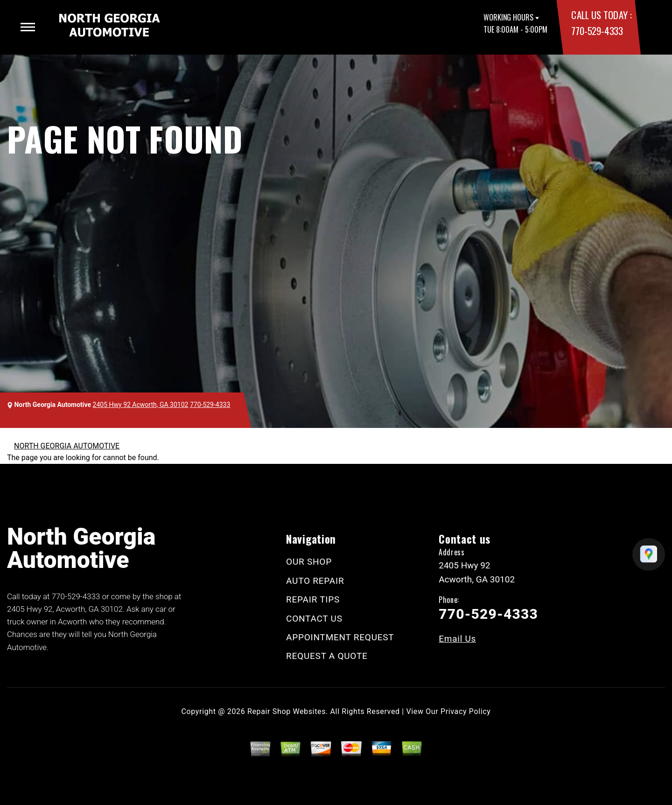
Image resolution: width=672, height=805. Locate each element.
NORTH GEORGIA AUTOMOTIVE (67, 446)
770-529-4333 (597, 31)
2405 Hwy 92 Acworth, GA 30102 (141, 405)
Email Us (457, 639)
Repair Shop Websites (287, 711)
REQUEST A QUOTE (327, 656)
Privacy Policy (465, 711)
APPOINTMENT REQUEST (340, 637)
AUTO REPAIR (315, 581)
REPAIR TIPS (313, 599)
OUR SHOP (309, 562)
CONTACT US (314, 619)
